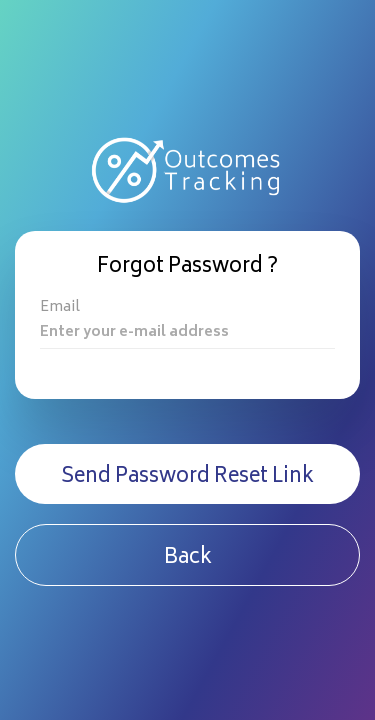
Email (60, 308)
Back (188, 558)
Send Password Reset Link (187, 477)
